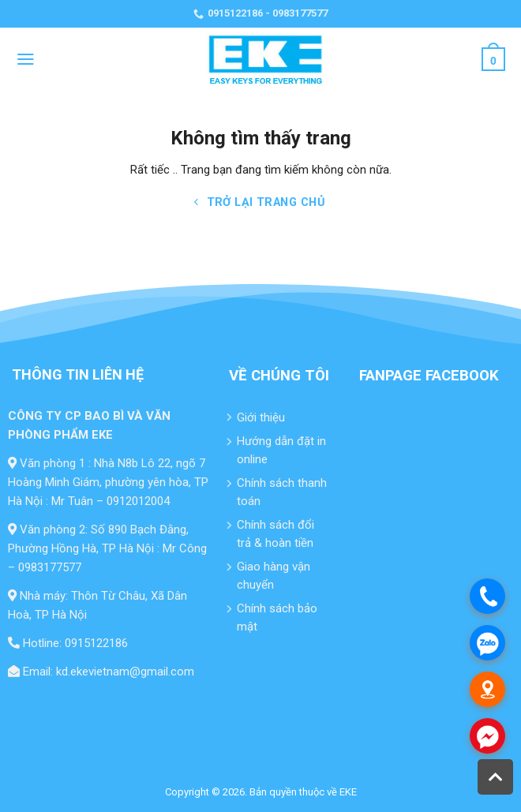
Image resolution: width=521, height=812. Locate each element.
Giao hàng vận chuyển (274, 576)
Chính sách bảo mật (277, 617)
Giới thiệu (261, 417)
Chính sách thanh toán (282, 492)
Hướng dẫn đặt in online (281, 450)
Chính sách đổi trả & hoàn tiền (275, 534)
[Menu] (26, 59)
